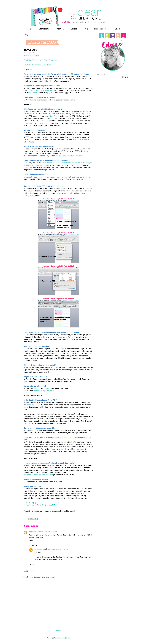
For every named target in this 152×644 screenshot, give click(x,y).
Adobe (29, 405)
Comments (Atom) (63, 638)
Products (60, 29)
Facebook (48, 388)
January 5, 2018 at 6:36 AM (47, 532)
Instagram (37, 388)
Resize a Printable (31, 55)
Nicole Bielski (39, 549)
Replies (34, 545)
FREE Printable (34, 93)
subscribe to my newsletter (43, 391)
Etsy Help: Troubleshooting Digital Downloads (40, 60)
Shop (117, 29)
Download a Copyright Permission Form (38, 475)
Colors (74, 29)
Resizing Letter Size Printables (41, 91)
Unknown (32, 532)
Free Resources (101, 29)
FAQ (85, 29)
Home (30, 29)
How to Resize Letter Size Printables (69, 156)
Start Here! (44, 29)
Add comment (30, 571)
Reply (31, 540)
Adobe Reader (54, 116)
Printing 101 (29, 53)
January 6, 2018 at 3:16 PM (58, 549)
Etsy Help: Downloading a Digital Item (37, 65)
